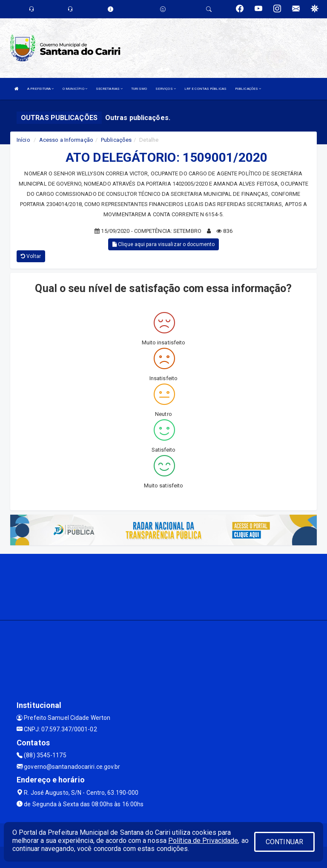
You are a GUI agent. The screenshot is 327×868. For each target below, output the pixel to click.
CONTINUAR (284, 842)
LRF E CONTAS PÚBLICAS (205, 89)
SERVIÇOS (166, 89)
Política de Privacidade (203, 841)
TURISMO (139, 89)
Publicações (116, 140)
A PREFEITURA (40, 89)
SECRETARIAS (109, 89)
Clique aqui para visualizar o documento (163, 244)
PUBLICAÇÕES (248, 89)
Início (23, 140)
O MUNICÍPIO (75, 89)
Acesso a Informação (66, 140)
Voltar (31, 256)
